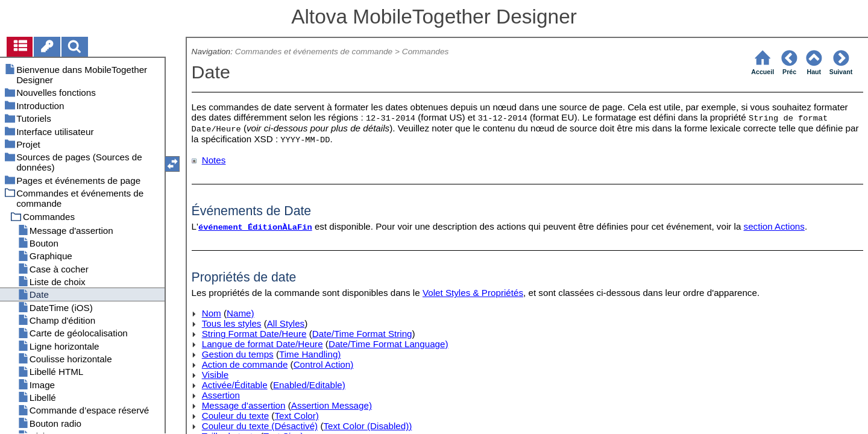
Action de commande (245, 364)
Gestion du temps (238, 354)
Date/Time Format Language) (388, 344)
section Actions (774, 226)
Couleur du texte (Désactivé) (260, 426)
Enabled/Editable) (309, 385)
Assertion (221, 395)
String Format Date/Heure (254, 334)
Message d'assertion (244, 405)
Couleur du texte (235, 416)
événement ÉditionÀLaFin (255, 228)
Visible (215, 375)
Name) (241, 313)
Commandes (426, 52)
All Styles (286, 323)
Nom (212, 313)
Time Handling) (310, 354)
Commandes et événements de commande (314, 52)
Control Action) (324, 364)
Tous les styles (232, 323)
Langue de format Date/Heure (263, 344)
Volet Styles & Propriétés (473, 293)
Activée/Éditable (235, 385)
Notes (214, 160)
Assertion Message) (332, 405)
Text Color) (296, 416)
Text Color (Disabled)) (367, 426)
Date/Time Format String (362, 334)
